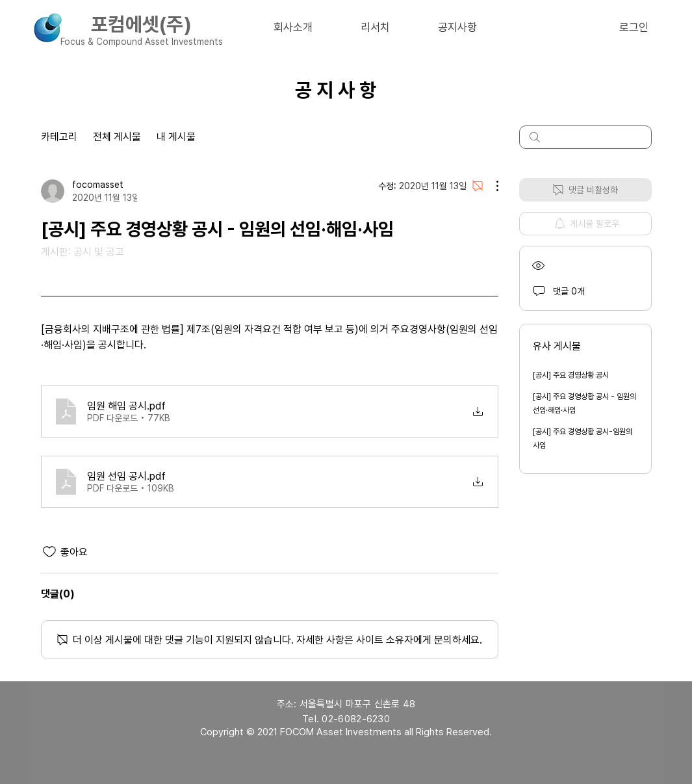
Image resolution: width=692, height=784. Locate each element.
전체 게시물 (117, 137)
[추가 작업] (491, 186)
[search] (585, 137)
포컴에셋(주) (141, 24)
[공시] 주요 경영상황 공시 (571, 375)
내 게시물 (176, 137)
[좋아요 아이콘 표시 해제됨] (49, 552)
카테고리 (59, 137)
